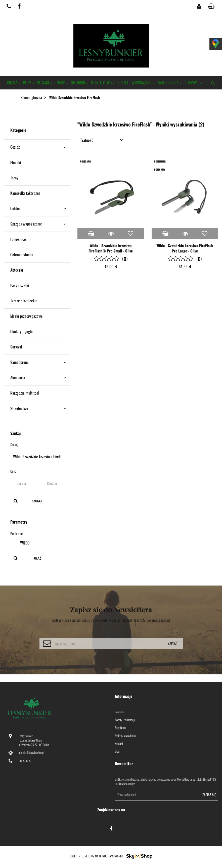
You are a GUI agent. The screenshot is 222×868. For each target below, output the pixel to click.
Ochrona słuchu (22, 255)
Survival (194, 83)
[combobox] (103, 140)
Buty (29, 83)
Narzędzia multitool (25, 393)
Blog (117, 751)
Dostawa (119, 712)
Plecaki (45, 83)
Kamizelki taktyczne (25, 193)
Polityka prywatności (126, 735)
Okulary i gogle (21, 331)
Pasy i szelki (20, 285)
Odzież (14, 83)
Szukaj (37, 501)
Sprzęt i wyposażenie (137, 83)
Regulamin (120, 728)
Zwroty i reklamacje (125, 720)
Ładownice (18, 239)
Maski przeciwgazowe (27, 316)
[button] (212, 6)
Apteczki (17, 270)
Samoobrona (170, 83)
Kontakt (119, 743)
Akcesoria (38, 378)
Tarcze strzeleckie (24, 301)
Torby (62, 83)
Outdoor (80, 83)
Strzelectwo (103, 83)
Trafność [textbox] (87, 140)
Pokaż (37, 558)
